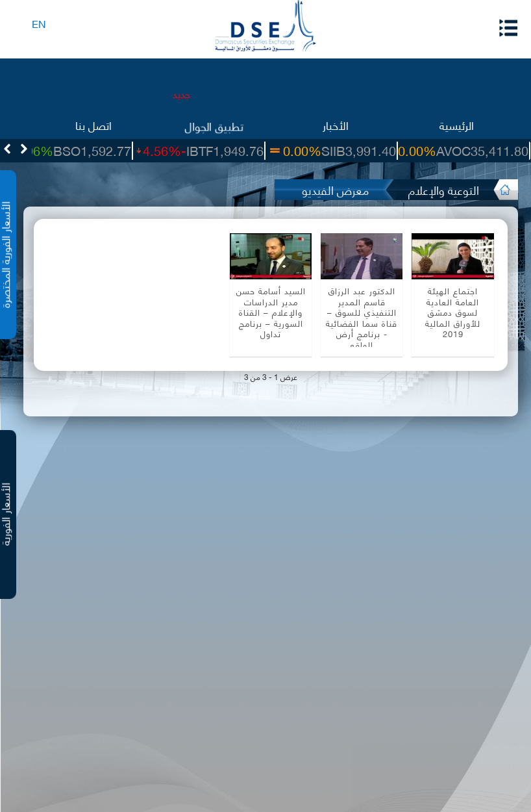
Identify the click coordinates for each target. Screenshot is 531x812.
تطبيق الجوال (214, 124)
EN (39, 23)
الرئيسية (457, 124)
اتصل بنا (93, 124)
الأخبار (336, 124)
